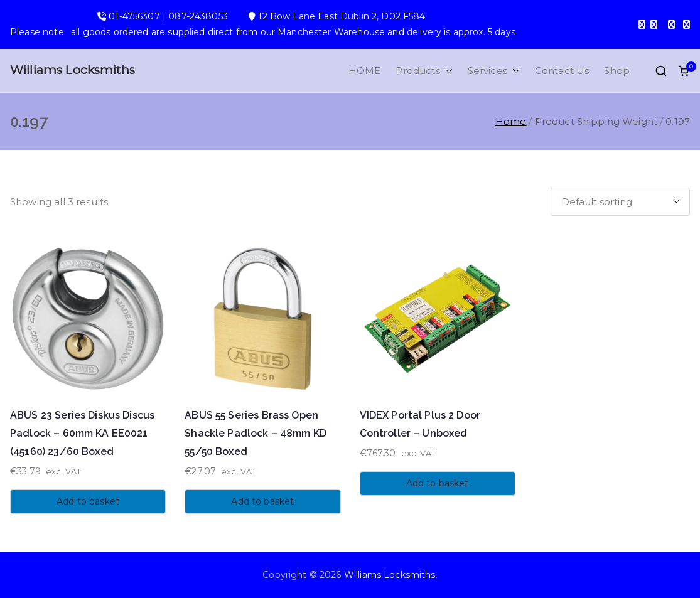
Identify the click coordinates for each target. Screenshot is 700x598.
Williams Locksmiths (73, 70)
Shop (617, 71)
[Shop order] (620, 202)
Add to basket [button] (88, 501)
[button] (446, 71)
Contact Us (562, 71)
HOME (365, 71)
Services (494, 71)
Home (511, 121)
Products (424, 71)
